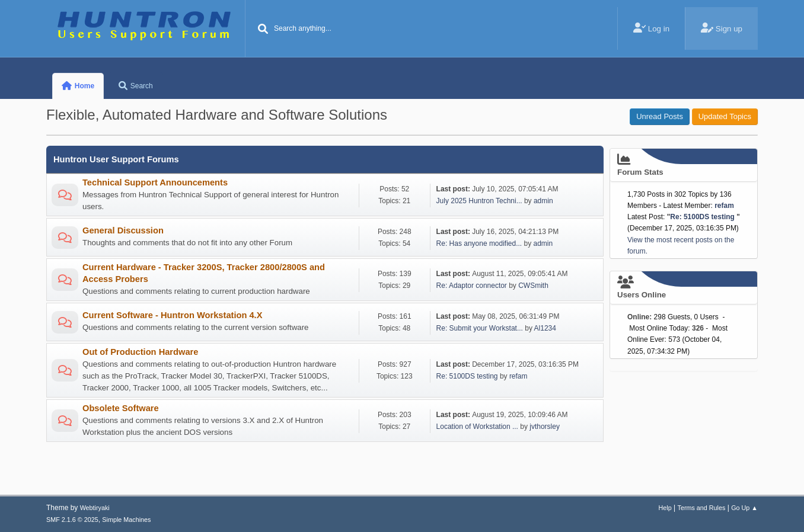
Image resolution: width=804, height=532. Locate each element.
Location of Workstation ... (477, 427)
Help (665, 508)
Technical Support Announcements (155, 182)
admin (543, 201)
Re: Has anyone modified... (479, 243)
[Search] (263, 30)
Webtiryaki (95, 508)
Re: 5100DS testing (468, 376)
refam (519, 376)
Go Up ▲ (744, 508)
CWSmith (533, 286)
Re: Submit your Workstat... (480, 328)
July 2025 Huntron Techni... (479, 201)
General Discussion (123, 230)
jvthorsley (545, 427)
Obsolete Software (121, 408)
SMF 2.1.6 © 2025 (72, 520)
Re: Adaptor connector (472, 286)
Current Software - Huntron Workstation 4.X (172, 315)
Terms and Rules (702, 508)
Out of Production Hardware (140, 352)
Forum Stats (684, 165)
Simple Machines (126, 520)
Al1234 (545, 328)
